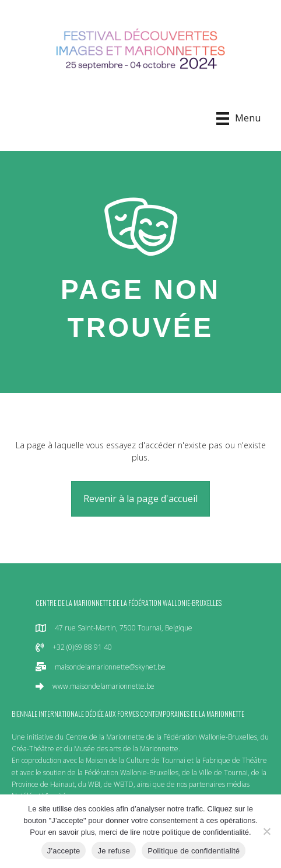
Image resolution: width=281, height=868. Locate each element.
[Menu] (238, 118)
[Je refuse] (266, 831)
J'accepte (64, 851)
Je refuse (114, 851)
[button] (140, 499)
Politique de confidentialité (194, 851)
